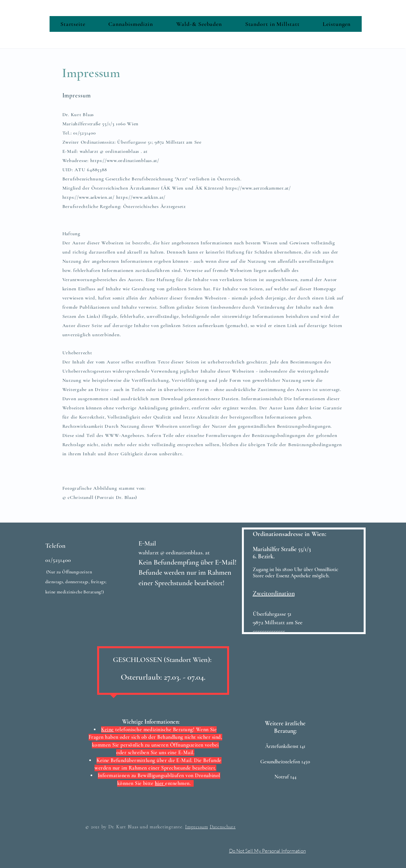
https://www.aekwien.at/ (88, 197)
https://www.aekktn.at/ (141, 197)
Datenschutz (223, 827)
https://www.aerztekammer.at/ (258, 188)
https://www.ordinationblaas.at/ (125, 160)
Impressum (197, 827)
